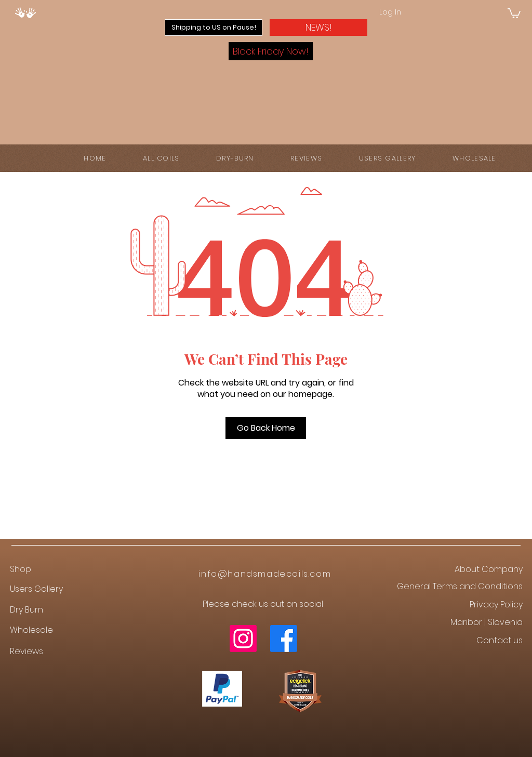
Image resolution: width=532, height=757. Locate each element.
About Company (489, 569)
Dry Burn (26, 610)
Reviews (26, 651)
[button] (514, 13)
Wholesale (31, 630)
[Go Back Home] (266, 428)
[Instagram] (243, 639)
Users (22, 589)
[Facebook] (284, 639)
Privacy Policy (496, 605)
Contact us (500, 640)
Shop (21, 569)
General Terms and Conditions (460, 586)
